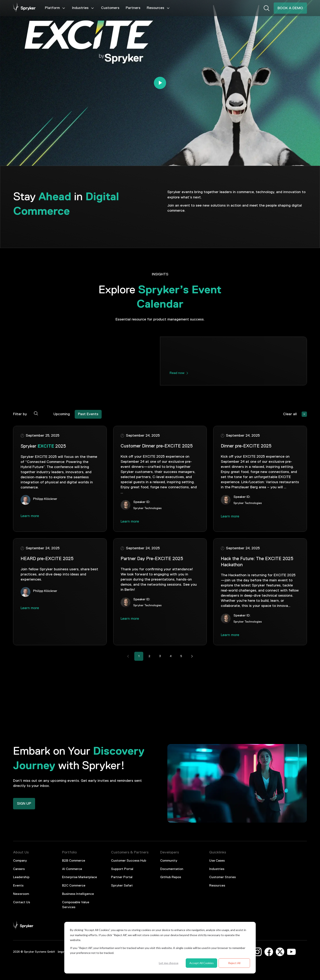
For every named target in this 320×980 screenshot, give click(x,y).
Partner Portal (122, 877)
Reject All (234, 963)
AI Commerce (72, 869)
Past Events (88, 414)
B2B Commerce (74, 861)
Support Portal (122, 869)
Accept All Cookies (202, 963)
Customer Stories (222, 877)
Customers (110, 8)
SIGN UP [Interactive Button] (24, 804)
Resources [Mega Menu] (158, 8)
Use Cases (217, 861)
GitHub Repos (171, 877)
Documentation (172, 869)
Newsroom (21, 894)
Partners (133, 8)
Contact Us (22, 902)
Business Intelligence (78, 894)
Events (18, 886)
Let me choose (169, 963)
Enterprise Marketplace (79, 877)
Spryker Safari (122, 886)
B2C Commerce (74, 886)
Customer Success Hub (129, 861)
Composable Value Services (76, 905)
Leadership (21, 877)
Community (169, 861)
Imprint (63, 952)
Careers (19, 869)
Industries (217, 869)
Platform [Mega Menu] (55, 8)
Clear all (290, 414)
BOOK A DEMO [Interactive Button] (290, 8)
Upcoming (62, 414)
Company (20, 861)
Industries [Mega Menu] (83, 8)
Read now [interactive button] (177, 373)
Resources (217, 886)
